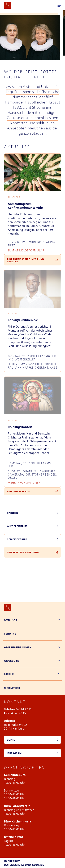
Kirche (9, 674)
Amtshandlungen (18, 647)
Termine (10, 634)
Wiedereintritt (17, 526)
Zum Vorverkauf (19, 491)
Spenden (12, 513)
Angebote (11, 661)
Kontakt (11, 620)
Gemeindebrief (17, 539)
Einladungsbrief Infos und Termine (26, 260)
